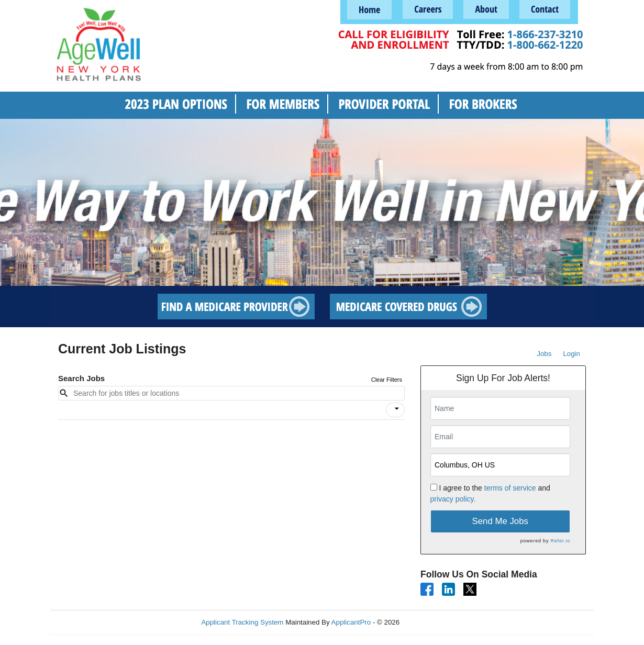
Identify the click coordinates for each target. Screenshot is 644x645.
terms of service (510, 488)
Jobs (544, 354)
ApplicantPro (351, 622)
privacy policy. (453, 499)
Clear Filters (387, 380)
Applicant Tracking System (242, 622)
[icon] (397, 409)
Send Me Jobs (500, 521)
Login (571, 354)
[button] (395, 410)
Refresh (431, 622)
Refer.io (560, 541)
